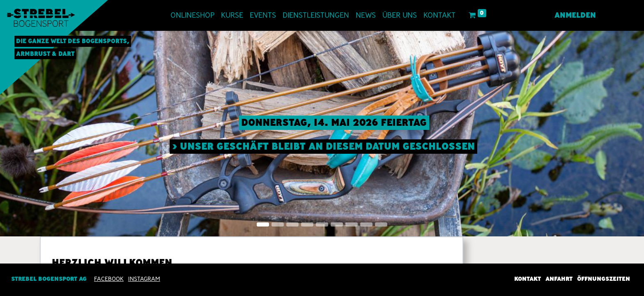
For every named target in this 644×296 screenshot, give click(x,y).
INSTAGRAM (144, 279)
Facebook (109, 279)
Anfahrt (559, 279)
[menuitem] (192, 15)
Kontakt (528, 279)
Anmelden (575, 15)
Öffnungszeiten (604, 279)
